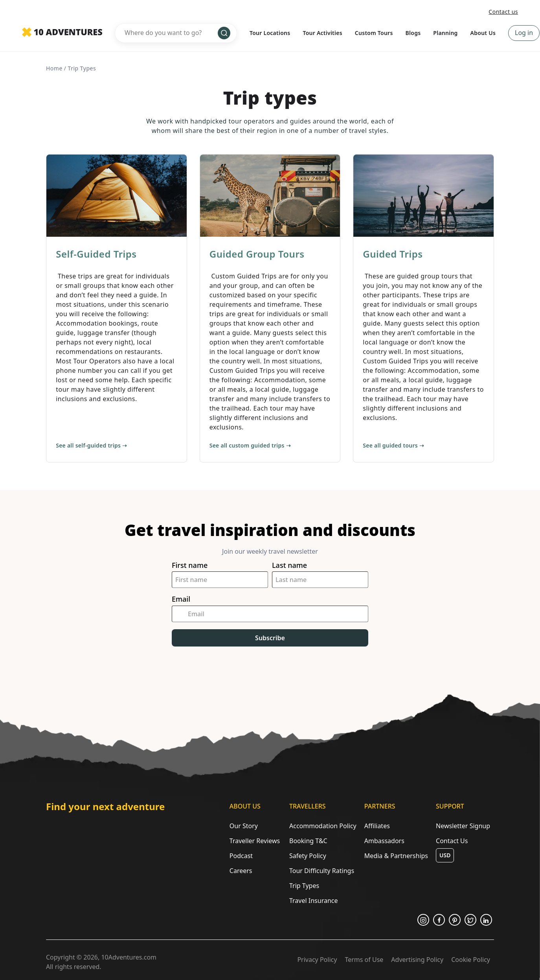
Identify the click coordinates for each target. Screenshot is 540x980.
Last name (289, 565)
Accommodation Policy (323, 826)
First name (190, 565)
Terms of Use (364, 960)
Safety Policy (308, 856)
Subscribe (270, 638)
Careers (241, 871)
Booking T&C (308, 841)
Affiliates (377, 826)
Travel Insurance (314, 901)
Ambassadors (384, 841)
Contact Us (452, 841)
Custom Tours (374, 33)
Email (181, 599)
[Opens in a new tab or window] (423, 920)
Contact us (503, 12)
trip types (82, 68)
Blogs (413, 33)
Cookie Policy (471, 960)
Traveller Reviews (255, 841)
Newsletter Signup (463, 826)
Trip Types (304, 886)
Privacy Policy (317, 960)
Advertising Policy (417, 960)
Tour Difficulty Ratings (322, 871)
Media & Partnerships (396, 856)
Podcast (241, 856)
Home (54, 68)
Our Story (244, 826)
